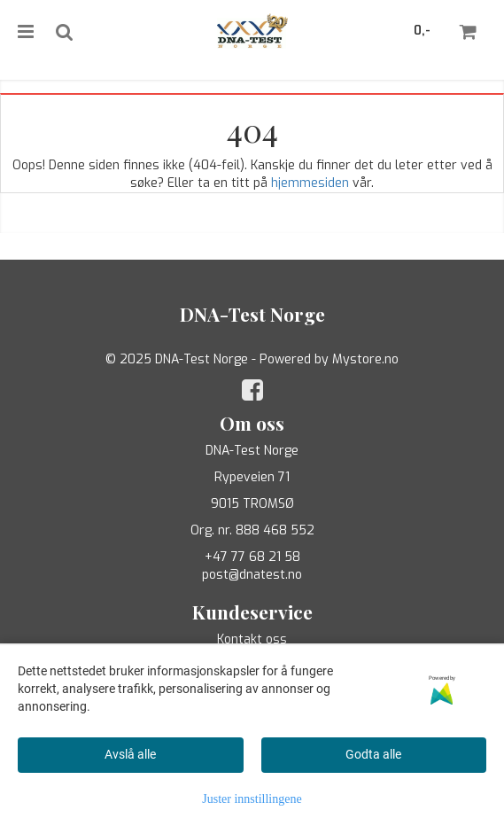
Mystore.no (365, 359)
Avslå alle (130, 754)
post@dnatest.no (252, 575)
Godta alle (373, 754)
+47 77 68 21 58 (252, 557)
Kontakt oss (252, 639)
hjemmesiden (310, 183)
